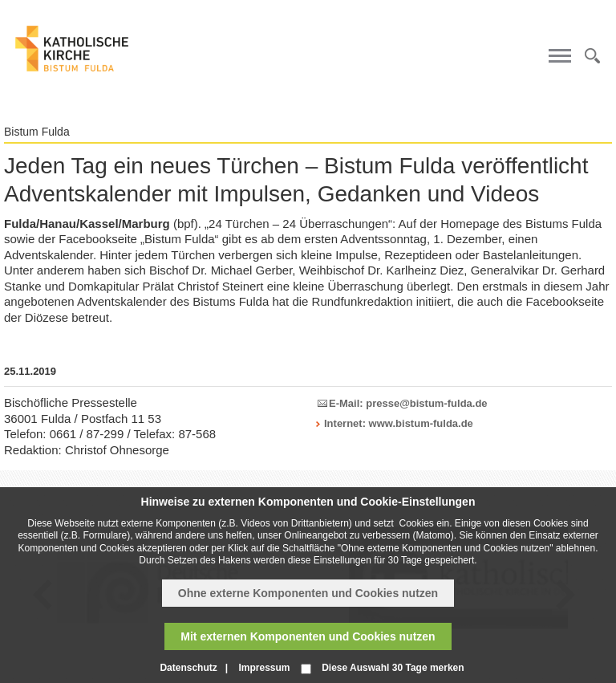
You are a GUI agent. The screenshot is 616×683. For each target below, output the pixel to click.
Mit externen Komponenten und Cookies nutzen (308, 636)
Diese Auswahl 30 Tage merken (393, 668)
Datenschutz (188, 668)
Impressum (264, 668)
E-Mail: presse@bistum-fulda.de (408, 403)
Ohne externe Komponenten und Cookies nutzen (308, 593)
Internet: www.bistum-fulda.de (399, 423)
